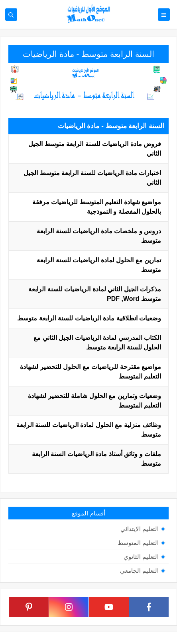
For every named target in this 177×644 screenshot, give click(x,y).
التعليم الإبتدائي (140, 529)
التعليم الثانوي (141, 557)
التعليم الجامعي (139, 571)
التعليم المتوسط (138, 543)
